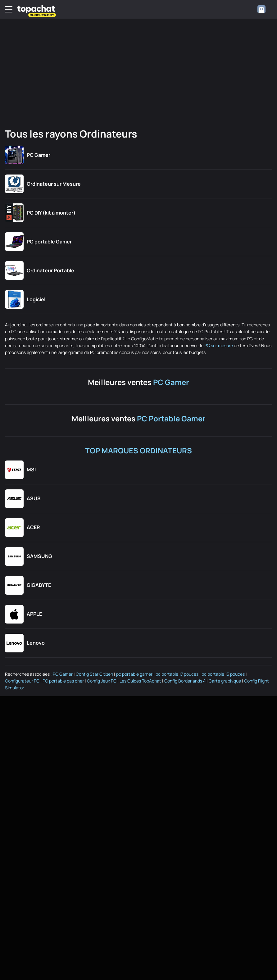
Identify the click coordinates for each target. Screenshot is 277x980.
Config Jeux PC (102, 681)
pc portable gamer (134, 674)
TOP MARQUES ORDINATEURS (138, 450)
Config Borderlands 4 (185, 681)
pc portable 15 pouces (223, 674)
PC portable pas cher (63, 681)
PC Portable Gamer (171, 418)
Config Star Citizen (94, 674)
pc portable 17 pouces (177, 674)
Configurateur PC (22, 681)
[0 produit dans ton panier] (247, 9)
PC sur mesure (219, 345)
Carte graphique (225, 681)
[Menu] (9, 9)
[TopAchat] (36, 9)
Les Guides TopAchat (140, 681)
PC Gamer (171, 382)
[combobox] (264, 9)
